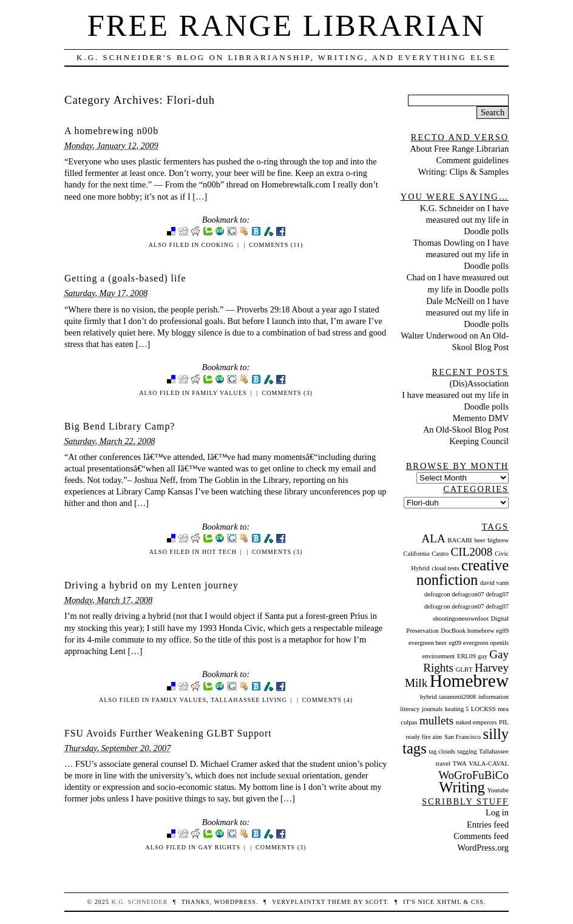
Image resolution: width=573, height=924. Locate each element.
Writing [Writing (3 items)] (462, 787)
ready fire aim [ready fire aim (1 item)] (424, 737)
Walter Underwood (434, 336)
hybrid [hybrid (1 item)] (429, 697)
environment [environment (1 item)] (438, 656)
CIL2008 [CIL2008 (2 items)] (472, 552)
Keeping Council (479, 441)
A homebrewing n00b (111, 131)
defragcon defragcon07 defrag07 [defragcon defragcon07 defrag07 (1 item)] (466, 594)
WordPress (235, 902)
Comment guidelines (473, 160)
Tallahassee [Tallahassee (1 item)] (494, 751)
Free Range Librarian (286, 25)
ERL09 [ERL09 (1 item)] (466, 656)
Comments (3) (287, 393)
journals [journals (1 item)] (432, 709)
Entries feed (488, 825)
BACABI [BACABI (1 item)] (459, 540)
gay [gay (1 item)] (482, 656)
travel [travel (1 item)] (443, 764)
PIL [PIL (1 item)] (504, 722)
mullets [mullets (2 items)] (436, 720)
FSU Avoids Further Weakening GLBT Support (168, 733)
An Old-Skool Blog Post (466, 430)
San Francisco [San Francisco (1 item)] (463, 737)
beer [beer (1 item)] (480, 540)
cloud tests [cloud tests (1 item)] (445, 568)
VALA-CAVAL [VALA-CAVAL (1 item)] (489, 764)
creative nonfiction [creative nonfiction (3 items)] (463, 572)
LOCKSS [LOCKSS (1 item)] (483, 709)
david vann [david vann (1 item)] (494, 583)
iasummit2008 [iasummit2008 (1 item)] (457, 697)
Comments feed (481, 836)
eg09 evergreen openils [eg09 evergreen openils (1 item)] (479, 643)
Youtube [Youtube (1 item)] (498, 790)
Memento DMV (481, 418)
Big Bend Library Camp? (120, 426)
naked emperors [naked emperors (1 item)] (476, 722)
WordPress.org (483, 848)
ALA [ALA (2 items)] (434, 538)
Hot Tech (219, 552)
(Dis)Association (480, 383)
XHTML (449, 902)
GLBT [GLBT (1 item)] (464, 669)
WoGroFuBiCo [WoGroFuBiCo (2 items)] (473, 775)
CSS (477, 902)
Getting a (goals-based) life (125, 278)
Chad (416, 277)
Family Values (219, 393)
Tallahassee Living (249, 700)
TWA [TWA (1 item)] (460, 764)
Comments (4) (327, 700)
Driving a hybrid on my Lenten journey (151, 585)
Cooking (218, 245)
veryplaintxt (299, 902)
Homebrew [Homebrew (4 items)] (469, 681)
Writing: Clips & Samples (463, 172)
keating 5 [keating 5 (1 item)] (457, 709)
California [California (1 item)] (416, 554)
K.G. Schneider (447, 208)
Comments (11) (276, 245)
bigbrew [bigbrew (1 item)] (498, 540)
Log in (497, 812)
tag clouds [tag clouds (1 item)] (442, 751)
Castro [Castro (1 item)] (440, 554)
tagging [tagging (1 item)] (467, 751)
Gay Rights (219, 847)
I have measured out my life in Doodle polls (467, 220)
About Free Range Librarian (459, 149)
